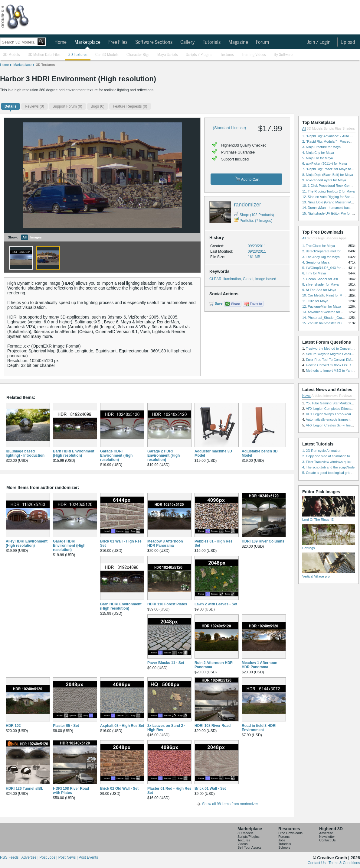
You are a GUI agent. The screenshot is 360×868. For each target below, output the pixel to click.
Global (248, 279)
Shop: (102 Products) (254, 215)
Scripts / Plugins (199, 55)
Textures (227, 55)
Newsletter (327, 837)
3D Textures (78, 55)
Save (219, 303)
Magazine (238, 42)
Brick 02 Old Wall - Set (119, 789)
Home (61, 42)
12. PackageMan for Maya (322, 306)
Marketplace (87, 42)
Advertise (326, 833)
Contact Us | (318, 863)
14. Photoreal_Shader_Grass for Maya (331, 318)
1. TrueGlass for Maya (319, 246)
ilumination (232, 279)
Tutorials (212, 42)
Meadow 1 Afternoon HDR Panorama (260, 665)
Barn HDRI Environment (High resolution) (74, 453)
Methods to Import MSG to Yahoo (331, 371)
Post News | (69, 857)
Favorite (256, 304)
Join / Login (319, 42)
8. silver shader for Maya (320, 284)
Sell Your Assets (249, 847)
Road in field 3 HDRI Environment (259, 728)
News (306, 396)
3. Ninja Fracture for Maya (321, 147)
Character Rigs (138, 55)
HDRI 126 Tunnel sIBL (25, 789)
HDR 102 (13, 726)
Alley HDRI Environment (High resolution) (27, 543)
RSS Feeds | (11, 857)
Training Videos (254, 55)
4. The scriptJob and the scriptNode (328, 467)
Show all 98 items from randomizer (230, 804)
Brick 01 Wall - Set (210, 789)
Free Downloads (290, 833)
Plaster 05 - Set (66, 726)
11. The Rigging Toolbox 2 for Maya (328, 191)
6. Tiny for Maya (314, 273)
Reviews (345, 396)
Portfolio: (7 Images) (253, 221)
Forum (262, 42)
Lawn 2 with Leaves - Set (216, 604)
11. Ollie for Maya (315, 301)
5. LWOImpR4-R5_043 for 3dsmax (328, 268)
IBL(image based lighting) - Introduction (25, 453)
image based (266, 279)
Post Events (88, 857)
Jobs (282, 840)
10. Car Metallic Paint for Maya (325, 295)
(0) (34, 106)
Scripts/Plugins (249, 837)
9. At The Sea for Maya (319, 290)
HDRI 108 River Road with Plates (71, 791)
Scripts (329, 128)
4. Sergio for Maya (316, 262)
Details (10, 106)
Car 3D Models (107, 55)
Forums (284, 837)
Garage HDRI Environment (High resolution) (116, 455)
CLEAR (215, 279)
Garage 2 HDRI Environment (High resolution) (164, 455)
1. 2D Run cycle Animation (322, 451)
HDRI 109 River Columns (263, 541)
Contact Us (327, 840)
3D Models (11, 55)
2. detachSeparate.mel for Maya (326, 251)
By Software (283, 55)
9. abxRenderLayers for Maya (324, 180)
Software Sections (154, 42)
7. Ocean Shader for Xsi (320, 279)
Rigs (338, 128)
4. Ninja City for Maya (318, 153)
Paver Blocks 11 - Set (166, 663)
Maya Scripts (168, 55)
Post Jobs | (49, 857)
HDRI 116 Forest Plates (167, 604)
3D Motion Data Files (44, 55)
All (25, 237)
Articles (317, 396)
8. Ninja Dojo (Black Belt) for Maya (328, 175)
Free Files (118, 42)
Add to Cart (247, 179)
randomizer (247, 205)
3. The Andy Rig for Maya (321, 257)
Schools (284, 847)
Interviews (331, 396)
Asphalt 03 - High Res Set (122, 726)
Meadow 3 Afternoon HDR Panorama (165, 543)
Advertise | (30, 857)
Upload (348, 42)
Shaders (349, 128)
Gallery (188, 42)
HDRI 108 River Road (213, 726)
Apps (343, 238)
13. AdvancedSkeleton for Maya (326, 312)
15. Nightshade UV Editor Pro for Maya (331, 213)
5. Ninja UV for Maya (317, 158)
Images (36, 237)
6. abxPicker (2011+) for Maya (325, 164)
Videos (242, 844)
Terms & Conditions (344, 863)
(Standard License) (230, 128)
